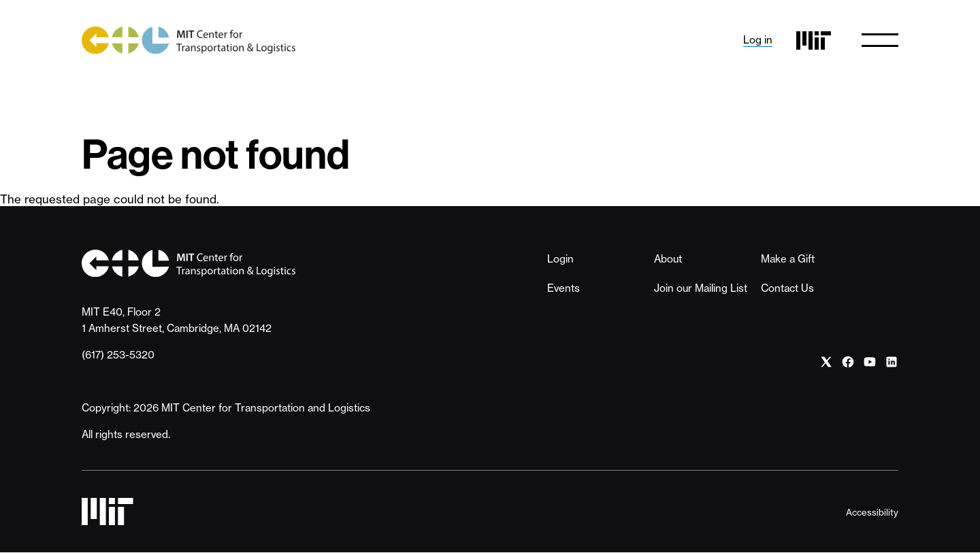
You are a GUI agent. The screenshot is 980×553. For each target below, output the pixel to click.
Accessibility (872, 512)
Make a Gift (788, 259)
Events (563, 288)
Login (560, 259)
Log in (758, 40)
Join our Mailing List (701, 288)
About (668, 259)
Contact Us (787, 288)
